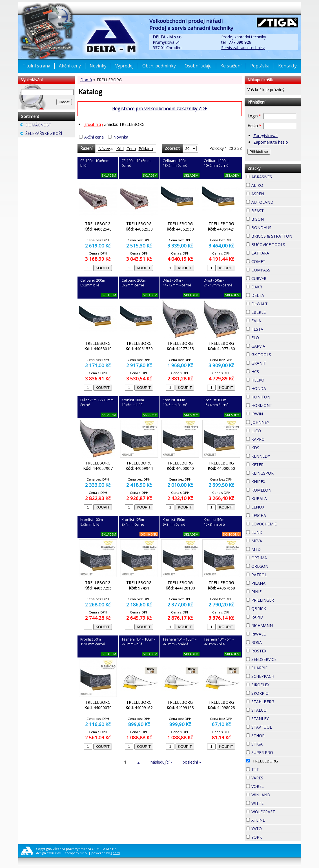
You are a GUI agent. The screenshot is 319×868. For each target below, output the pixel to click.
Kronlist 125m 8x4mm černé (133, 522)
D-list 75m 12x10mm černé (97, 402)
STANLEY (276, 719)
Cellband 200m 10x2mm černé (216, 163)
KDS (269, 447)
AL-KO (273, 185)
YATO (272, 828)
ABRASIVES (276, 177)
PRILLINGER (276, 600)
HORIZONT (276, 405)
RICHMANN (276, 625)
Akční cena (94, 137)
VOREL (274, 786)
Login (254, 116)
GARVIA (275, 345)
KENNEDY (276, 456)
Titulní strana (36, 66)
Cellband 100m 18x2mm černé (175, 163)
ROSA (272, 642)
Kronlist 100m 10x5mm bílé (133, 402)
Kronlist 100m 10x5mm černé (175, 402)
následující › (161, 762)
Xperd (115, 853)
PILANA (276, 582)
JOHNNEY (276, 422)
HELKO (274, 379)
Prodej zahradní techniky (244, 37)
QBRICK (276, 608)
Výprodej (124, 66)
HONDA (276, 388)
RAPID (273, 616)
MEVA (272, 540)
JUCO (271, 430)
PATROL (276, 575)
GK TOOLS (276, 355)
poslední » (192, 762)
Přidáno (146, 149)
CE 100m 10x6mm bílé (95, 163)
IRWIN (273, 413)
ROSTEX (276, 651)
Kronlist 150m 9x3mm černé (174, 522)
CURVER (276, 278)
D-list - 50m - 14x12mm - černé (177, 283)
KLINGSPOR (276, 473)
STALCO (276, 710)
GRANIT (276, 362)
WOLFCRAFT (276, 812)
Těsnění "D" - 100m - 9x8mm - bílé (138, 642)
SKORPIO (276, 693)
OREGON (276, 566)
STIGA (273, 743)
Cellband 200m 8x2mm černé (134, 283)
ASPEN (274, 193)
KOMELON (276, 490)
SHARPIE (276, 668)
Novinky (98, 66)
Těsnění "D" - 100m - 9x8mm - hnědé (180, 642)
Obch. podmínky (159, 66)
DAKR (272, 286)
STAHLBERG (276, 702)
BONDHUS (276, 228)
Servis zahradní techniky (243, 48)
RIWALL (276, 633)
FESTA (273, 328)
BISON (274, 218)
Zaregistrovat (266, 136)
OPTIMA (276, 558)
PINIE (272, 591)
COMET (276, 261)
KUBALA (276, 498)
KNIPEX (275, 481)
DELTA (274, 295)
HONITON (276, 397)
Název (106, 149)
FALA (271, 320)
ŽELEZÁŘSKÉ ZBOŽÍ (50, 134)
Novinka (121, 137)
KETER (274, 464)
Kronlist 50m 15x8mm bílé (214, 522)
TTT (269, 769)
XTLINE (275, 819)
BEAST (274, 210)
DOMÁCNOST (50, 126)
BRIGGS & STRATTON (276, 236)
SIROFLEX (276, 685)
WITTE (274, 803)
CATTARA (276, 253)
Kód (120, 149)
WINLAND (276, 795)
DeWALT (276, 304)
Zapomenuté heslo (271, 142)
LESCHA (276, 515)
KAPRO (275, 439)
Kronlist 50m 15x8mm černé (93, 642)
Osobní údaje (198, 66)
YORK (272, 836)
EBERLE (276, 312)
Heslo (254, 126)
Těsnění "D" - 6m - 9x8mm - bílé (219, 642)
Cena (131, 149)
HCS (269, 371)
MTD (271, 549)
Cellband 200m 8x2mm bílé (93, 283)
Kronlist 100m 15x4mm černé (216, 402)
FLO (269, 337)
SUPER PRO (276, 752)
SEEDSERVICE (276, 659)
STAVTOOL (276, 727)
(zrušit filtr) (93, 124)
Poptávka (260, 66)
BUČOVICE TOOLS (276, 245)
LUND (273, 532)
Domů (86, 80)
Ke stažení (231, 66)
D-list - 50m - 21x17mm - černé (218, 283)
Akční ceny (70, 66)
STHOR (275, 735)
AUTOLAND (276, 202)
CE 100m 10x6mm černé (136, 163)
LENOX (274, 506)
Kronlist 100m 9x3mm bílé (92, 522)
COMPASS (276, 270)
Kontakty (287, 66)
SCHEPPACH (276, 676)
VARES (273, 777)
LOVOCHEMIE (276, 524)
